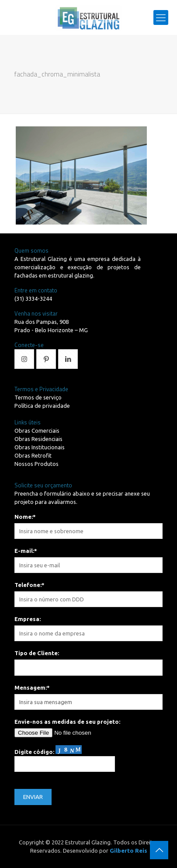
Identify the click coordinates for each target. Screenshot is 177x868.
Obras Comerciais (37, 431)
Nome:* (25, 517)
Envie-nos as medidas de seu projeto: (67, 722)
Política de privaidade (42, 406)
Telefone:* (29, 585)
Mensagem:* (32, 687)
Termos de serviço (38, 397)
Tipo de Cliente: (37, 653)
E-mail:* (26, 551)
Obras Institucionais (40, 447)
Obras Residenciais (38, 439)
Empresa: (28, 619)
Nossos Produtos (36, 464)
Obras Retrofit (33, 455)
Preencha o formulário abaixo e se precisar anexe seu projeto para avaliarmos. (82, 498)
